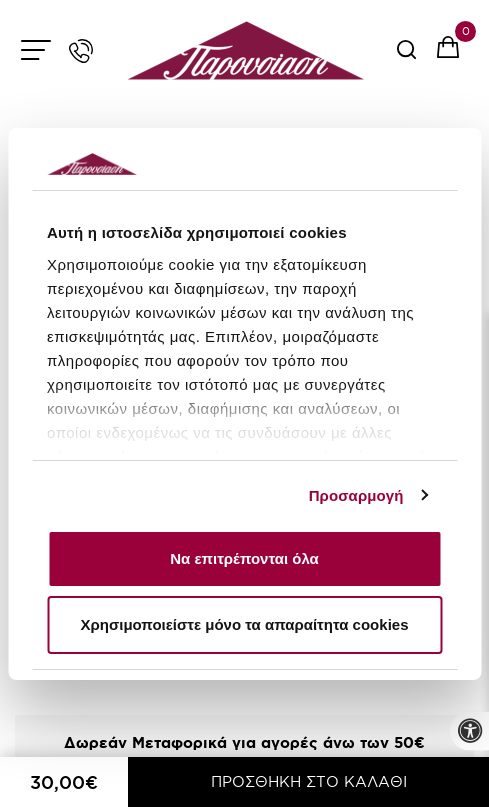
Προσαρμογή (356, 495)
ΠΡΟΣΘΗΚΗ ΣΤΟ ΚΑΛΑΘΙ (309, 781)
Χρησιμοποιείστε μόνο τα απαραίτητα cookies (245, 624)
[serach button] (406, 56)
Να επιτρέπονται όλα (244, 558)
